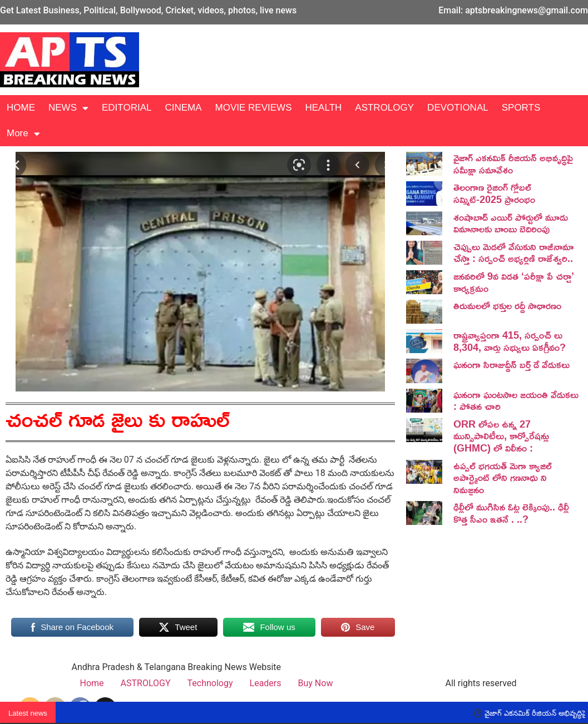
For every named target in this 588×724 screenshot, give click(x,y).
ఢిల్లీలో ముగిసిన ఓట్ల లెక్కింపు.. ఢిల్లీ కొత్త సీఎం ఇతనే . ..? (511, 513)
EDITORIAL (127, 108)
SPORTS (521, 108)
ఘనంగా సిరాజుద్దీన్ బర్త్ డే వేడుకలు (512, 364)
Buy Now (316, 683)
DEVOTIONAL (458, 108)
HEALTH (323, 108)
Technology (210, 683)
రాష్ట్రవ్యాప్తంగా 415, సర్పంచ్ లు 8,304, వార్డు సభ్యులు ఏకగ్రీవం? (510, 341)
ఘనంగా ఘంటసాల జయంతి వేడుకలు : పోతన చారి (516, 400)
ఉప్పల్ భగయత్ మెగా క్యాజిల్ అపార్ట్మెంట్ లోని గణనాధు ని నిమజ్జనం (503, 477)
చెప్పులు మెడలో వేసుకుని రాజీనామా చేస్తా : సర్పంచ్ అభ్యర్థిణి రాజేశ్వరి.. (513, 252)
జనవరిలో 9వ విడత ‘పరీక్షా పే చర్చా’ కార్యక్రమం (514, 282)
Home (92, 683)
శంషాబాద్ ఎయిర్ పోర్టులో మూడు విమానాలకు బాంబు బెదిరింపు (511, 223)
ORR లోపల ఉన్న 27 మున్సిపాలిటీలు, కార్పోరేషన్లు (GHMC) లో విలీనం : (501, 436)
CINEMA (183, 108)
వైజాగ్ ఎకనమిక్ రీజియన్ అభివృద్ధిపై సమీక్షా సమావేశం (513, 163)
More (23, 134)
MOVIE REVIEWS (254, 108)
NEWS (68, 108)
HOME (21, 108)
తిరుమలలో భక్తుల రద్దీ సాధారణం (507, 305)
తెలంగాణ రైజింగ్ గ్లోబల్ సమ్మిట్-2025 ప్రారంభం (494, 193)
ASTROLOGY (384, 108)
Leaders (266, 683)
